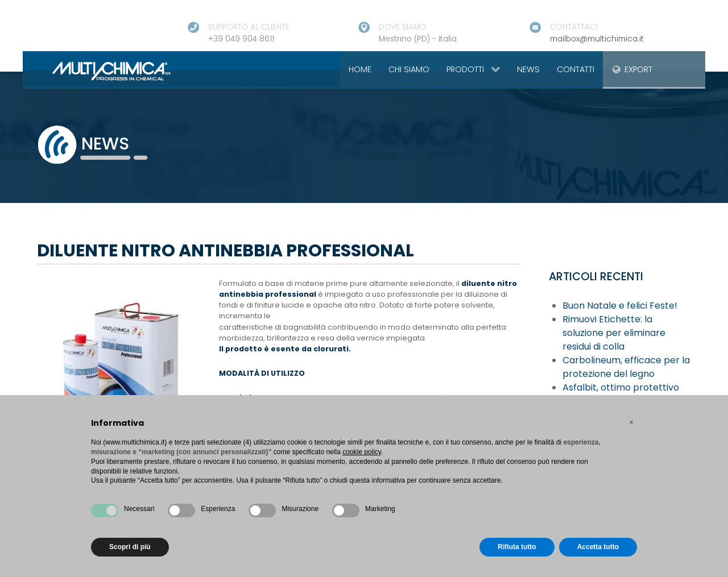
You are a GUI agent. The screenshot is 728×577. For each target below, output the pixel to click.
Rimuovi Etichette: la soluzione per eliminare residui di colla (614, 333)
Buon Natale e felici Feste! (620, 306)
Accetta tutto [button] (598, 547)
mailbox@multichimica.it (597, 39)
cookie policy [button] (362, 452)
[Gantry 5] (98, 70)
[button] (631, 422)
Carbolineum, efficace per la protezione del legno (626, 367)
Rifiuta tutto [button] (517, 547)
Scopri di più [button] (130, 547)
